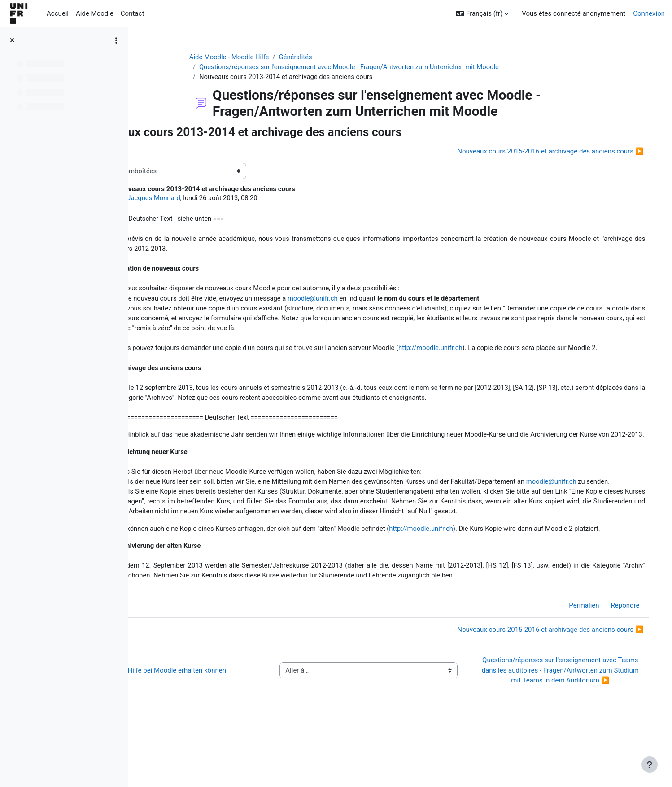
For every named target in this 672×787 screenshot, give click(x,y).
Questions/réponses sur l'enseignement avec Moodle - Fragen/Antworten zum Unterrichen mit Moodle (376, 67)
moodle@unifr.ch (373, 300)
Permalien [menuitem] (575, 662)
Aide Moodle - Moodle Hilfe (254, 57)
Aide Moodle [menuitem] (95, 13)
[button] (482, 14)
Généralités (321, 57)
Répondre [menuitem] (616, 662)
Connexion (649, 13)
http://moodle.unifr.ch (496, 351)
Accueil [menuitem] (58, 13)
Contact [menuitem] (132, 13)
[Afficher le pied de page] (650, 765)
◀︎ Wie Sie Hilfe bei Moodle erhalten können (217, 727)
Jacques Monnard (211, 199)
